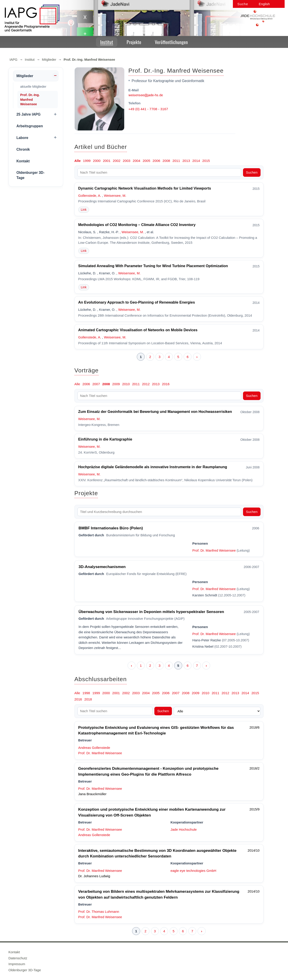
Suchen (252, 172)
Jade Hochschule (184, 829)
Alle (78, 161)
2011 (176, 161)
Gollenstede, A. (90, 196)
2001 (107, 161)
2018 (88, 699)
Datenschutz (18, 958)
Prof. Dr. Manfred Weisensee (214, 550)
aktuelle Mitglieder (33, 87)
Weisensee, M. (115, 196)
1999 (87, 161)
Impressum (17, 964)
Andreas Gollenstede (94, 748)
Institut (107, 42)
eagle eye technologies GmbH (193, 871)
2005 (146, 161)
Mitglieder (49, 60)
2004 (137, 161)
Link (84, 210)
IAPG (14, 60)
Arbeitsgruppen (30, 126)
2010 (126, 384)
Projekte (134, 42)
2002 (117, 161)
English (264, 4)
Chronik (23, 149)
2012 (146, 384)
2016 (166, 384)
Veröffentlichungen (171, 42)
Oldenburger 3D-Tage (30, 175)
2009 (116, 384)
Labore (22, 138)
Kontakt (23, 161)
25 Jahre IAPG (28, 114)
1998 (86, 693)
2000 (97, 161)
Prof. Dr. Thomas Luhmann (99, 912)
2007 (96, 384)
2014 (196, 161)
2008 (166, 161)
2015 (206, 161)
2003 (127, 161)
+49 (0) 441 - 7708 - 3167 (148, 109)
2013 (186, 161)
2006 (156, 161)
